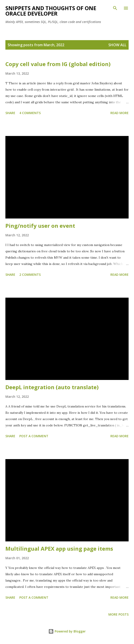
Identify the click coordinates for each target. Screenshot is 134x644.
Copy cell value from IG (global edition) (58, 64)
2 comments (30, 275)
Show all (117, 45)
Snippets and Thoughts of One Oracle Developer (51, 11)
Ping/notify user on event (40, 226)
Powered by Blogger (67, 631)
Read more (119, 113)
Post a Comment (34, 436)
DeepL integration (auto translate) (52, 387)
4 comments (30, 113)
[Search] (115, 8)
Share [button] (10, 113)
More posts (118, 614)
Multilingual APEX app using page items (59, 549)
